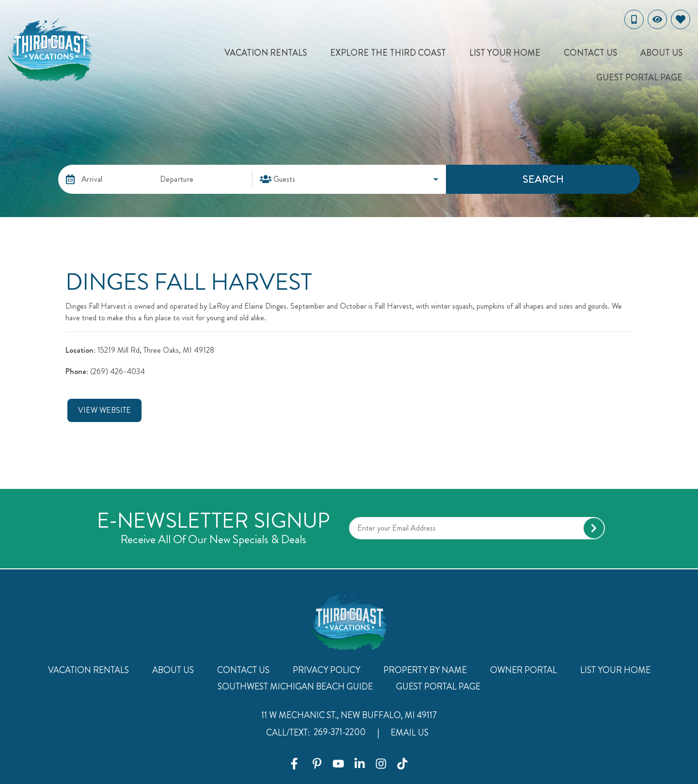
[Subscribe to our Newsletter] (477, 528)
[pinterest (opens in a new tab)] (317, 764)
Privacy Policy (326, 670)
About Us (661, 53)
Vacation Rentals (266, 53)
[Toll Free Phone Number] (634, 19)
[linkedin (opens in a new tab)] (360, 764)
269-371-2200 (340, 732)
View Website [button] (104, 410)
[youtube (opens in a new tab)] (338, 764)
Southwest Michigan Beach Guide (295, 687)
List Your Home (505, 53)
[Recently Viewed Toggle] (657, 19)
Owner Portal (523, 670)
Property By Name (425, 670)
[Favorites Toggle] (681, 19)
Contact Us (590, 53)
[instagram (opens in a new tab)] (381, 764)
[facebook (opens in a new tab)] (296, 764)
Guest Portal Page (639, 78)
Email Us (410, 733)
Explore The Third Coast (388, 53)
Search (543, 179)
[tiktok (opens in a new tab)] (402, 764)
